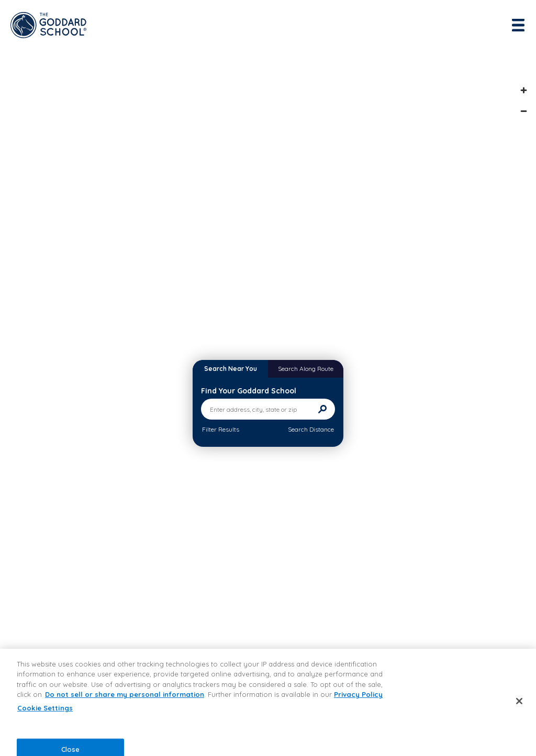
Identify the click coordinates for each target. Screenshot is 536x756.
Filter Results (221, 429)
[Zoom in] (523, 90)
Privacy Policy (358, 694)
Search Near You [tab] (231, 369)
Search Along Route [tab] (306, 369)
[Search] (322, 409)
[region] (268, 702)
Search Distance (311, 429)
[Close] (519, 701)
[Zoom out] (523, 111)
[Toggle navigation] (519, 25)
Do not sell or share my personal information (125, 694)
